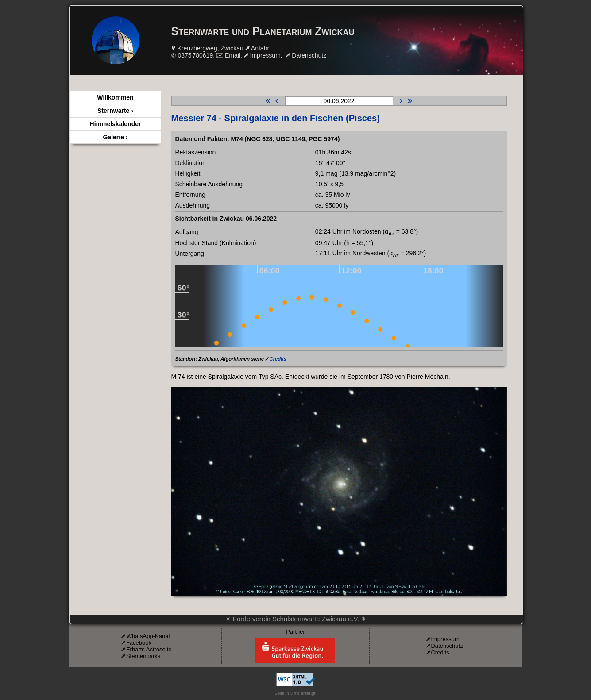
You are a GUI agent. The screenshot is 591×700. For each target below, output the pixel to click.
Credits (278, 359)
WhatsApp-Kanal (148, 636)
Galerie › (115, 137)
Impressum (265, 55)
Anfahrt (261, 48)
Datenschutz (309, 55)
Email (233, 55)
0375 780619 (195, 55)
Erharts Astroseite (149, 649)
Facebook (139, 643)
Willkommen (115, 97)
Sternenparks (143, 656)
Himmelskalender (116, 124)
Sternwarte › (115, 111)
